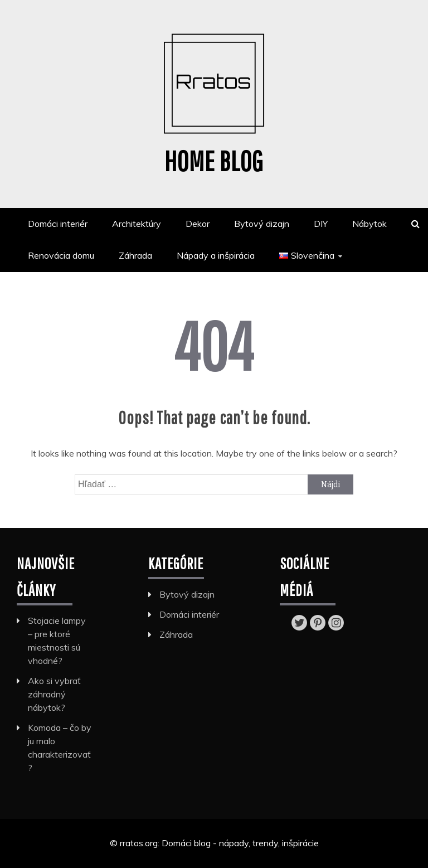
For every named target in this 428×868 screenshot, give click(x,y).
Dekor (198, 224)
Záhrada (135, 255)
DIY (321, 224)
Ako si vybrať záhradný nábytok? (54, 694)
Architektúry (137, 224)
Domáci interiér (58, 224)
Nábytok (369, 224)
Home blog (214, 161)
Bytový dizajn (262, 224)
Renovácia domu (61, 255)
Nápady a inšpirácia (216, 255)
